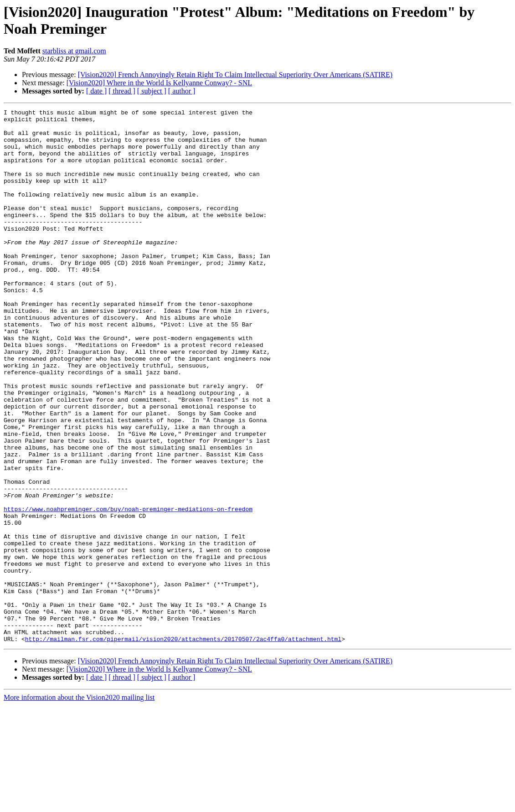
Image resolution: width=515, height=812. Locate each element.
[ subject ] (152, 91)
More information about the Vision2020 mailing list (79, 804)
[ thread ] (122, 91)
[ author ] (182, 91)
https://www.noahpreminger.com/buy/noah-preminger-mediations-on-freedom (128, 590)
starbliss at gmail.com (74, 51)
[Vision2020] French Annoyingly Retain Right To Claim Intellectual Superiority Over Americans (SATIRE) (235, 75)
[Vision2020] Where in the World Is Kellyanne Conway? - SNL (159, 83)
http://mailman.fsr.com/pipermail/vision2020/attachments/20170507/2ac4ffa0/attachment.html (183, 745)
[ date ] (96, 91)
